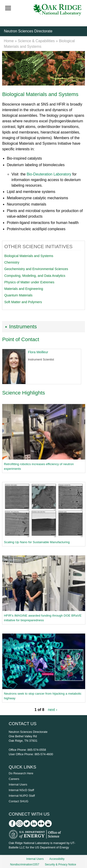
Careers (14, 779)
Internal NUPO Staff (22, 796)
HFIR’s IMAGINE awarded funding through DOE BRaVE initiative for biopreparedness (43, 618)
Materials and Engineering (24, 289)
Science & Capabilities (36, 41)
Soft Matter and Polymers (23, 302)
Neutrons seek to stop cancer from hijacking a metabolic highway (43, 696)
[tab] (43, 327)
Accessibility (57, 859)
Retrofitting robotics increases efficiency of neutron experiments (39, 466)
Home (9, 41)
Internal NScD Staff (21, 790)
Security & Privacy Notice (60, 865)
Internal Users (18, 784)
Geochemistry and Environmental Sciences (36, 269)
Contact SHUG (19, 801)
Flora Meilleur (38, 352)
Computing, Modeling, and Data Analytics (35, 276)
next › (53, 710)
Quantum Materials (18, 295)
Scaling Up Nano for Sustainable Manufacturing (37, 542)
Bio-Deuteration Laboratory (49, 174)
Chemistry (12, 262)
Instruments (23, 326)
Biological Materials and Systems (29, 256)
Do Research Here (21, 773)
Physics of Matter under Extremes (29, 282)
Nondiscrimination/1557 (24, 865)
